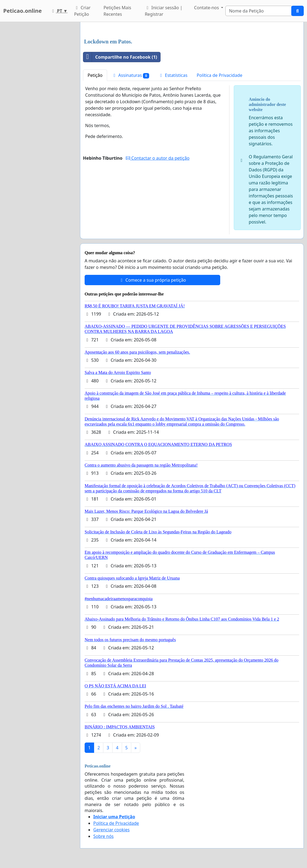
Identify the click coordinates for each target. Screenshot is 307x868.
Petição (95, 75)
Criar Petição (82, 11)
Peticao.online (23, 11)
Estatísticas (173, 75)
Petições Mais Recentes (117, 11)
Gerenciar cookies (111, 830)
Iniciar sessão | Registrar (164, 11)
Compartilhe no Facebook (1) (120, 57)
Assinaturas (130, 75)
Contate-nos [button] (207, 8)
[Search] (258, 11)
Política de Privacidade (219, 75)
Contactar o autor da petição (158, 158)
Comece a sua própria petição (152, 280)
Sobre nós (103, 836)
